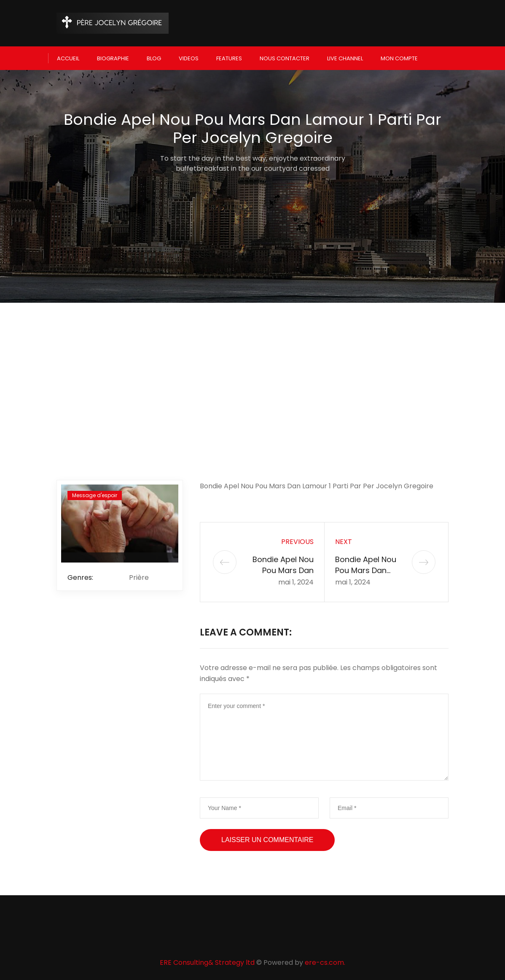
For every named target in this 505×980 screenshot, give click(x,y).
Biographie (113, 58)
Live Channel (345, 58)
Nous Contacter (285, 58)
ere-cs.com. (325, 961)
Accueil (68, 58)
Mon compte (399, 58)
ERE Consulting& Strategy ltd (207, 961)
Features (229, 58)
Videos (189, 58)
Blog (154, 58)
